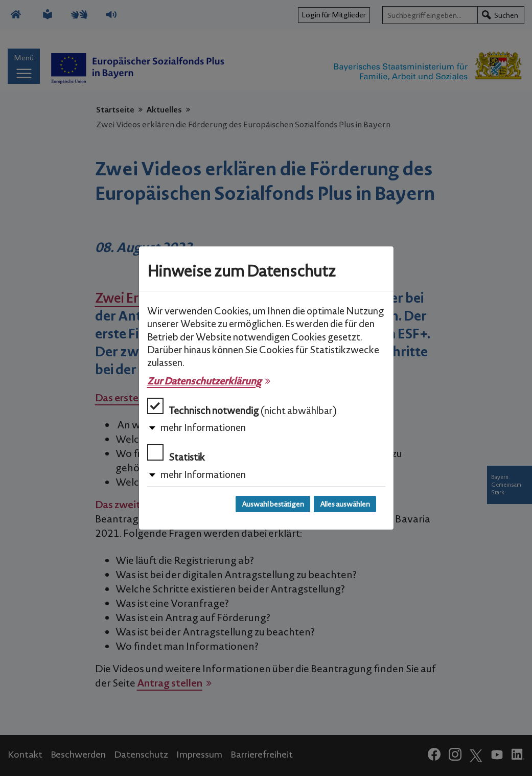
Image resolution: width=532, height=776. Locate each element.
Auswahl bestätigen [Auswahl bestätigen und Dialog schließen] (273, 504)
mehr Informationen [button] (203, 427)
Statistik (176, 454)
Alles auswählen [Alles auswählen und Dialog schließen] (345, 504)
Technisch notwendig (242, 407)
